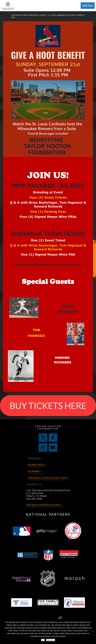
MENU (88, 6)
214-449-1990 (34, 499)
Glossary (34, 471)
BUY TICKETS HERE (48, 406)
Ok (43, 640)
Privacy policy (51, 640)
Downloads (36, 465)
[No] (93, 631)
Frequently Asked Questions (47, 478)
